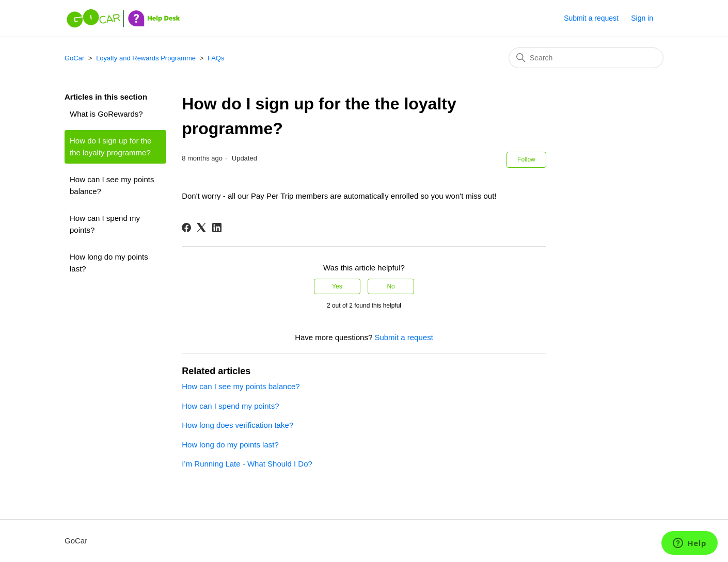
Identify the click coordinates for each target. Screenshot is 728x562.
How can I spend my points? (105, 224)
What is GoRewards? (106, 114)
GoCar (74, 58)
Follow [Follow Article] (526, 159)
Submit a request (591, 18)
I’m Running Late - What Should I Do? (247, 464)
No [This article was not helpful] (391, 286)
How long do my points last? (109, 263)
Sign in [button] (642, 18)
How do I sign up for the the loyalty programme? (110, 147)
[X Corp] (201, 228)
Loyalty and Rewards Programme (146, 58)
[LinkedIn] (217, 228)
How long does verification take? (238, 425)
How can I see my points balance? (112, 185)
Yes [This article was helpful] (337, 286)
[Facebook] (186, 228)
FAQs (216, 58)
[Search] (586, 58)
